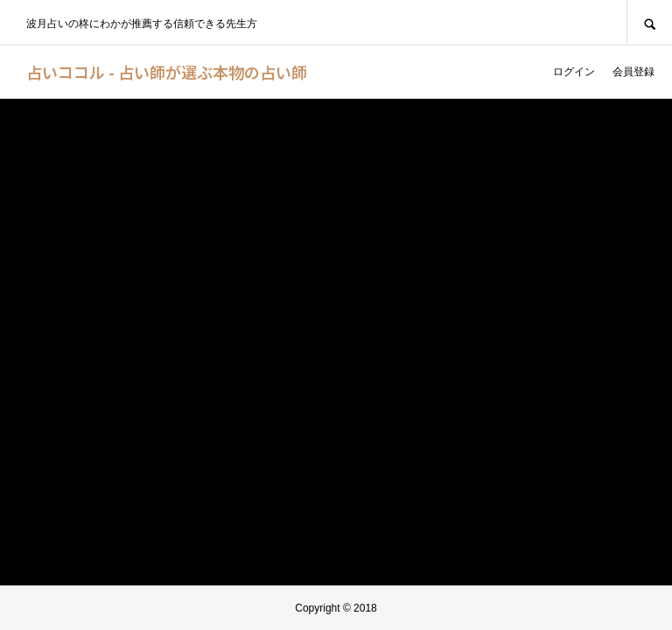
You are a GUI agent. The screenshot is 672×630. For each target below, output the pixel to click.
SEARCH (649, 22)
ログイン (574, 72)
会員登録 (633, 72)
